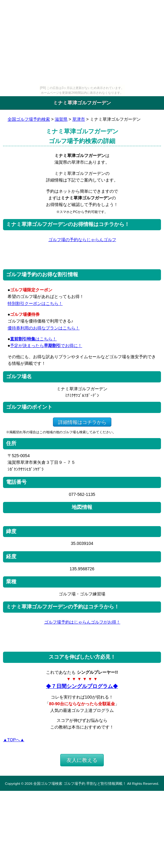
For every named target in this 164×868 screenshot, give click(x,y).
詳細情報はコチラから (82, 422)
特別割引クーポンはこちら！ (35, 303)
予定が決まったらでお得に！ (46, 346)
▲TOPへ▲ (14, 740)
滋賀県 (61, 119)
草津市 (79, 119)
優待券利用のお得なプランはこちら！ (44, 328)
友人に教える (82, 760)
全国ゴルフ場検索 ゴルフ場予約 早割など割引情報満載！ (80, 783)
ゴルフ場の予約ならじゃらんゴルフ (82, 240)
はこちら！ (33, 339)
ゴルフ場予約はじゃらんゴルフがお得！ (82, 622)
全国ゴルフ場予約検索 (29, 119)
